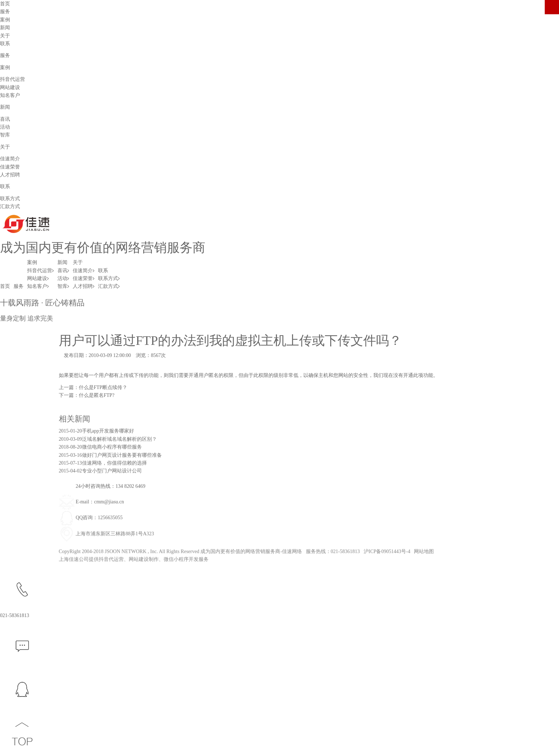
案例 (32, 262)
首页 (5, 286)
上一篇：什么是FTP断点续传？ (93, 387)
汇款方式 (10, 206)
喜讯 (5, 119)
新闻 (62, 262)
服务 (19, 286)
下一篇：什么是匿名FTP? (87, 395)
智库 (5, 135)
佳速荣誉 (10, 167)
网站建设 (10, 87)
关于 (78, 262)
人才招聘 (10, 175)
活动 (5, 127)
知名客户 (10, 95)
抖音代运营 (12, 79)
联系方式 (10, 199)
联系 (103, 271)
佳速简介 (10, 159)
